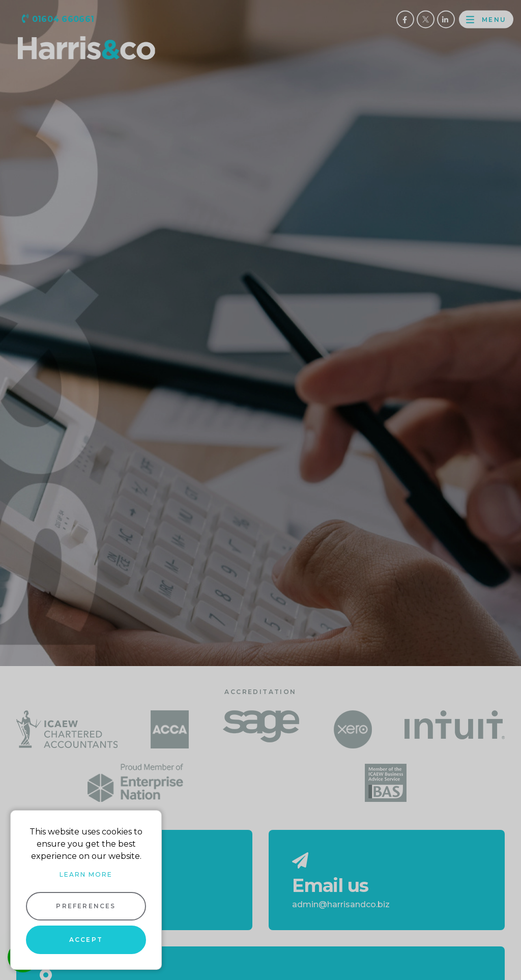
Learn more (86, 874)
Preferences (86, 906)
